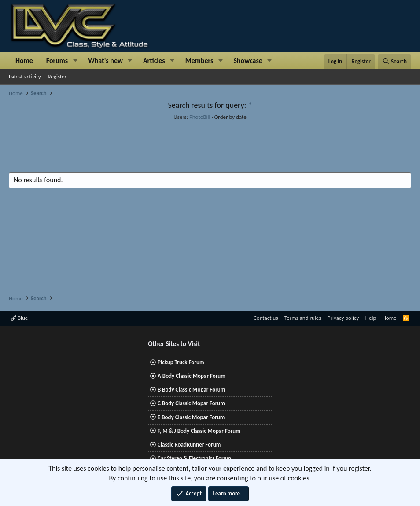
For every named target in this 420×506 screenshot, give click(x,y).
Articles (154, 61)
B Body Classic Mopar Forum (191, 390)
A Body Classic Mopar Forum (192, 376)
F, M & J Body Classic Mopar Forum (199, 431)
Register (57, 76)
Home (24, 61)
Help (371, 318)
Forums (57, 61)
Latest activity (25, 76)
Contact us (266, 318)
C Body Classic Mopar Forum (191, 403)
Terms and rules (303, 318)
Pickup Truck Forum (181, 362)
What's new (105, 61)
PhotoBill (200, 117)
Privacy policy (343, 318)
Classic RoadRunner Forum (189, 445)
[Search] (394, 62)
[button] (75, 61)
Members (199, 61)
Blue (19, 318)
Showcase (248, 61)
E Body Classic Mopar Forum (191, 417)
